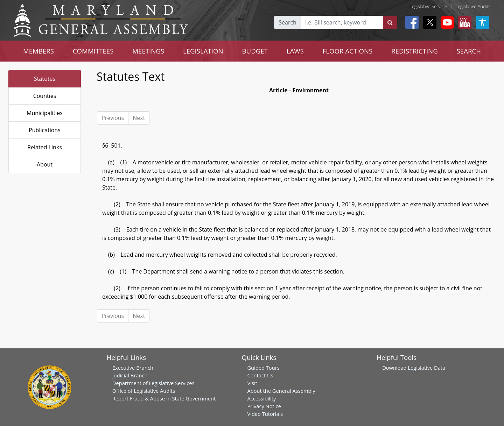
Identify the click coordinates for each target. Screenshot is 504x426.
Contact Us (260, 375)
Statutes (45, 79)
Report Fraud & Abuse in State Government (164, 398)
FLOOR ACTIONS (348, 51)
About (45, 164)
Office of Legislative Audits (144, 391)
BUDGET (255, 51)
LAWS (295, 51)
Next (139, 118)
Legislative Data (426, 368)
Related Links (45, 147)
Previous (113, 118)
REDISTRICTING (415, 51)
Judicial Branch (130, 375)
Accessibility (261, 398)
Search (288, 22)
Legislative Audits (473, 6)
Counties (45, 96)
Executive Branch (133, 368)
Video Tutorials (265, 414)
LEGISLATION (203, 51)
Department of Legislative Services (153, 383)
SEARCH (469, 51)
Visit (252, 383)
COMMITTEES (93, 51)
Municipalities (45, 113)
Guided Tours (263, 368)
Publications (45, 130)
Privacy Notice (264, 406)
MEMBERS (38, 51)
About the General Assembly (281, 391)
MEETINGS (148, 51)
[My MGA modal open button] (463, 22)
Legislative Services (429, 6)
